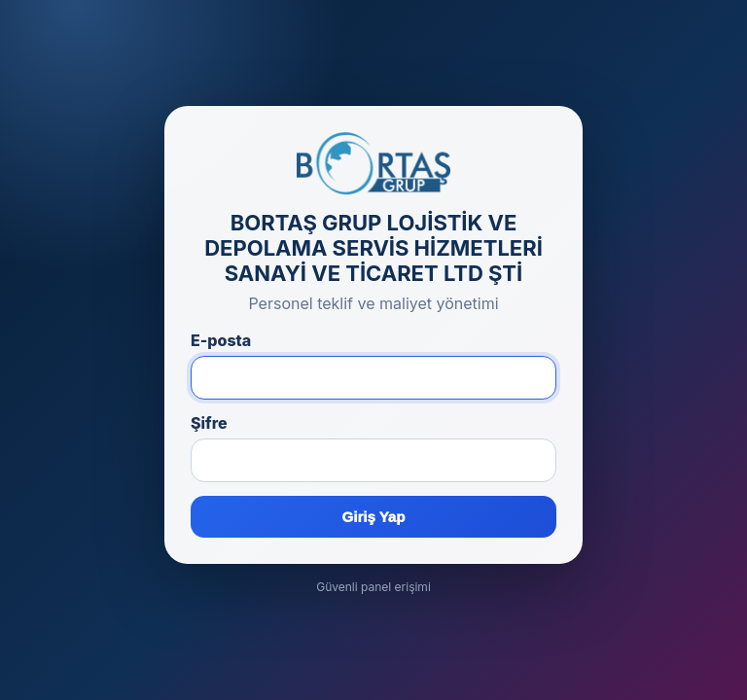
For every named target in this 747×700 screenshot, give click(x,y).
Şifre (209, 423)
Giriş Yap (374, 517)
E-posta (221, 340)
